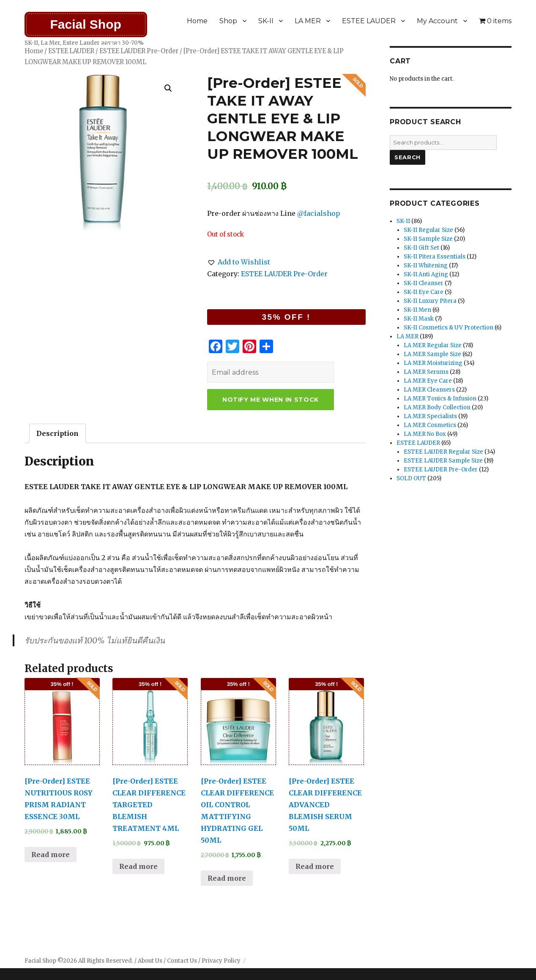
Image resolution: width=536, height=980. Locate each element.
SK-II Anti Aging (426, 274)
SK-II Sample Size (428, 239)
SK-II (266, 21)
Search (407, 157)
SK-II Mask (419, 319)
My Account (437, 21)
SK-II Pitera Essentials (435, 257)
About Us (150, 961)
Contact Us (182, 961)
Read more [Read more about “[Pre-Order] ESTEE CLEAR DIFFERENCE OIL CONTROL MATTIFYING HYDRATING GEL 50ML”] (227, 878)
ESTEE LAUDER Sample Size (443, 461)
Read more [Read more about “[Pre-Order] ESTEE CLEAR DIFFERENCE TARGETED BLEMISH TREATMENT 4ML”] (138, 866)
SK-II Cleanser (424, 283)
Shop (228, 21)
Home (197, 21)
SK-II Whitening (426, 265)
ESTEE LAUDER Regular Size (443, 452)
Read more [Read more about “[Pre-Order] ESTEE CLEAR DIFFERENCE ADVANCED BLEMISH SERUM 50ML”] (315, 866)
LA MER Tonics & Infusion (440, 399)
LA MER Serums (426, 372)
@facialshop (319, 213)
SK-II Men (417, 310)
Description (57, 433)
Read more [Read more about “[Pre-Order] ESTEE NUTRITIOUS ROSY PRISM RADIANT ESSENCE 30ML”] (51, 855)
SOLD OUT (411, 478)
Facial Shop (85, 24)
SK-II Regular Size (428, 230)
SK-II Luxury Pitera (430, 301)
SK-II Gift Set (421, 248)
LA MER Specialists (430, 416)
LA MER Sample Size (432, 354)
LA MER (308, 21)
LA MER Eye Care (428, 381)
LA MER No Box (425, 434)
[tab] (57, 433)
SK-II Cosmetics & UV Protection (448, 328)
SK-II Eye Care (424, 292)
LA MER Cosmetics (430, 425)
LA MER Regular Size (433, 345)
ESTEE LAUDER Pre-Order (139, 51)
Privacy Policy (221, 961)
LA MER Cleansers (429, 390)
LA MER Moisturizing (433, 363)
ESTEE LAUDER (369, 21)
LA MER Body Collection (437, 407)
